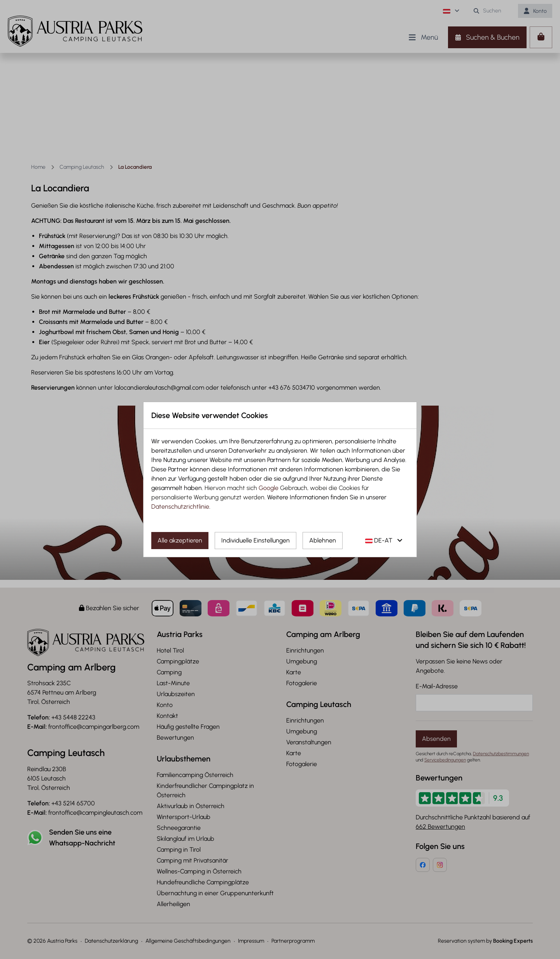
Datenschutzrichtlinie (180, 507)
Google (269, 488)
